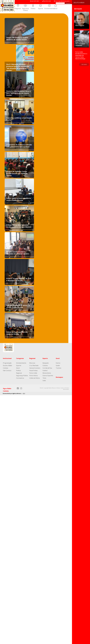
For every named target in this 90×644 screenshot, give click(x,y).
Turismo (59, 368)
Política (33, 9)
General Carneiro (35, 368)
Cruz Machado (34, 366)
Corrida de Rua (47, 368)
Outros (58, 363)
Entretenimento (49, 9)
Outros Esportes (48, 376)
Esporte (41, 9)
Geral (56, 9)
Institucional (7, 358)
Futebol (45, 371)
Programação (7, 363)
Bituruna (32, 363)
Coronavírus (20, 378)
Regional (18, 9)
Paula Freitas (33, 371)
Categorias (20, 358)
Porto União (33, 373)
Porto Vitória (33, 376)
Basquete (46, 363)
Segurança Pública (25, 9)
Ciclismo (45, 366)
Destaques (59, 377)
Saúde (58, 366)
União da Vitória (34, 378)
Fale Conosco (7, 371)
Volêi (44, 381)
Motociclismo (47, 373)
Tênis (44, 378)
